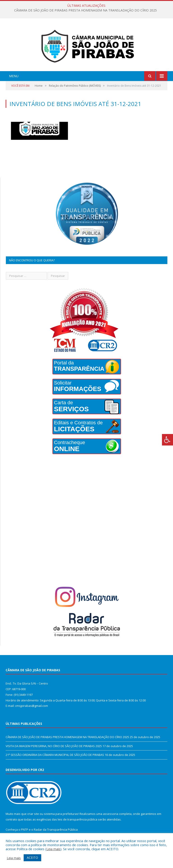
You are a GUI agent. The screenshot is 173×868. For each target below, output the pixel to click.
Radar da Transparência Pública (56, 830)
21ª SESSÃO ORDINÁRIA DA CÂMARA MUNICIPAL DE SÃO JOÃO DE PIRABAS (55, 755)
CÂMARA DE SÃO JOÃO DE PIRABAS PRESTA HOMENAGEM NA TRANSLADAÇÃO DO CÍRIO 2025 (85, 10)
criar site (33, 814)
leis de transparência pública (77, 819)
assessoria (111, 814)
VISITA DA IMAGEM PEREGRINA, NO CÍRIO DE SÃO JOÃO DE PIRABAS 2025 (54, 746)
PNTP (25, 830)
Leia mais (53, 849)
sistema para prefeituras (61, 814)
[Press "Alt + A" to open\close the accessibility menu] (167, 440)
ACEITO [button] (32, 858)
